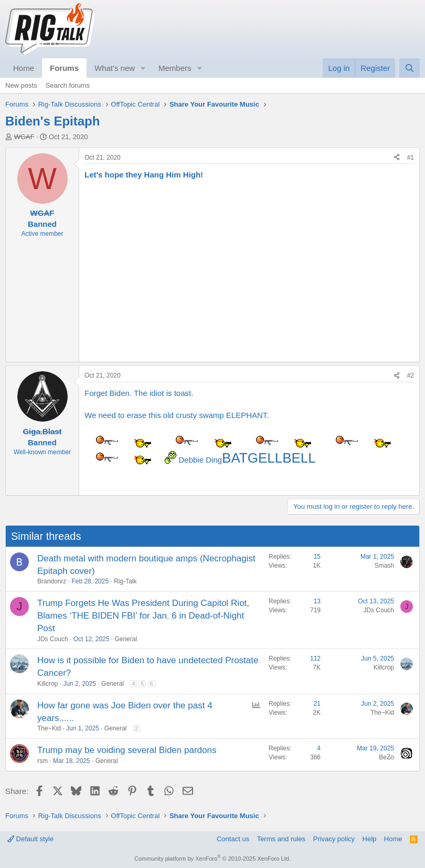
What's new (115, 68)
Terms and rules (281, 839)
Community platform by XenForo (212, 859)
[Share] (397, 158)
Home (24, 68)
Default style (30, 839)
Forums (64, 68)
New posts (21, 85)
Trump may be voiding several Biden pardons (127, 750)
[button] (143, 68)
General (126, 639)
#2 (411, 375)
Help (370, 839)
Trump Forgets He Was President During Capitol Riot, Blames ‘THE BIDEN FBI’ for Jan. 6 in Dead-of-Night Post (143, 616)
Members (175, 68)
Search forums (68, 85)
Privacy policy (334, 839)
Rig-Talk (125, 581)
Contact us (233, 839)
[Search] (410, 68)
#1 (411, 158)
